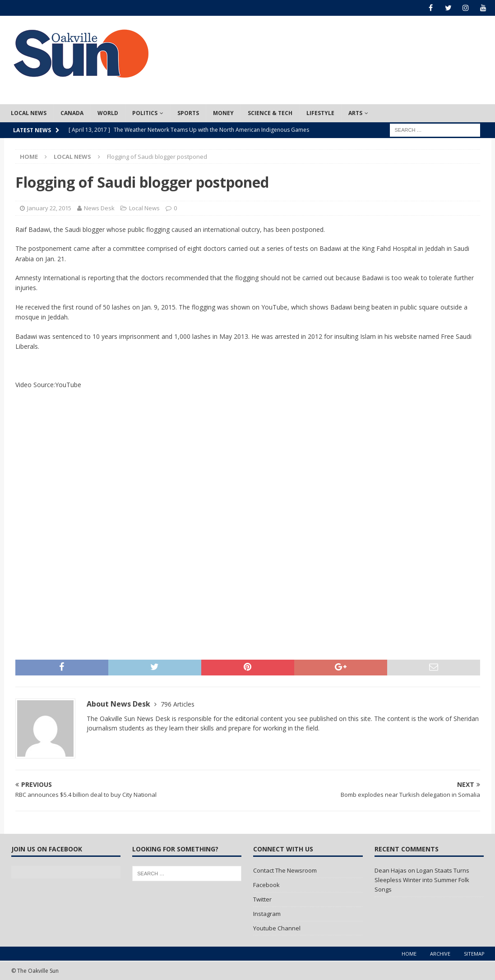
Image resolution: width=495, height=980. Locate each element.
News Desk (99, 208)
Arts (355, 113)
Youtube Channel (277, 928)
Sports (188, 113)
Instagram (267, 914)
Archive (440, 954)
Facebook (266, 885)
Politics (145, 113)
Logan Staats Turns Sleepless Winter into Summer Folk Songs (422, 880)
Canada (72, 113)
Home (409, 954)
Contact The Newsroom (285, 870)
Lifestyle (320, 113)
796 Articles (178, 704)
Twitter (262, 899)
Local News (29, 113)
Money (223, 113)
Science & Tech (270, 113)
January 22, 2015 (49, 208)
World (108, 113)
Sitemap (474, 954)
